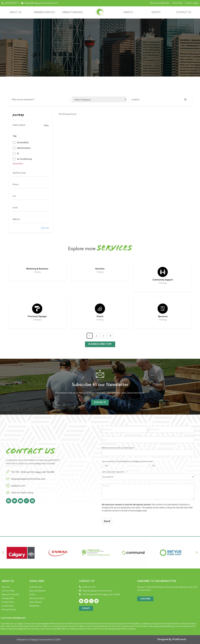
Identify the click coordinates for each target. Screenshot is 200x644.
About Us (16, 12)
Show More (18, 164)
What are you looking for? (23, 99)
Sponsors (163, 316)
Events (156, 12)
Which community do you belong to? (118, 448)
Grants (128, 12)
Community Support (163, 280)
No (152, 466)
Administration (24, 148)
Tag (15, 136)
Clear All (45, 228)
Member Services (45, 12)
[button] (3, 553)
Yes (105, 466)
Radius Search (19, 125)
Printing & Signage (37, 316)
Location (135, 99)
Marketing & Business (37, 269)
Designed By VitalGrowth (172, 640)
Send (107, 521)
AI (18, 153)
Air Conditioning (24, 159)
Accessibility (23, 142)
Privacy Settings (9, 609)
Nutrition (100, 269)
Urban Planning (72, 12)
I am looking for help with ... (115, 472)
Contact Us (184, 12)
